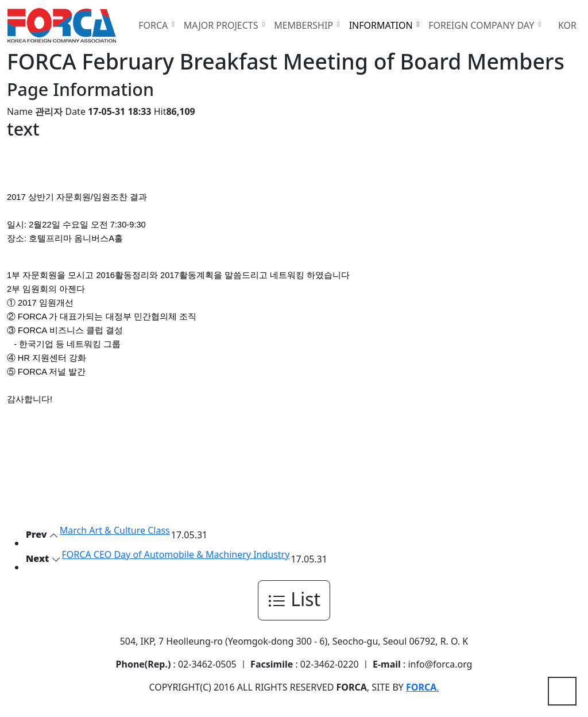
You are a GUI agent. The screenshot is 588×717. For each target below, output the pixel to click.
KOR (567, 25)
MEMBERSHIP (305, 25)
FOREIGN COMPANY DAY (482, 25)
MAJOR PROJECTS (222, 25)
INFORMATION (382, 25)
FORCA (154, 25)
